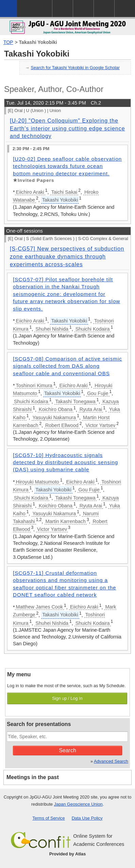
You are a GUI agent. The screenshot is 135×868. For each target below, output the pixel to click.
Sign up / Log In (67, 698)
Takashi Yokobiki (38, 42)
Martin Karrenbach (66, 521)
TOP (8, 42)
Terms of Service (48, 818)
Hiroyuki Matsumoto (38, 482)
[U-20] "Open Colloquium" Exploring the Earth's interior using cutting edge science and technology (67, 128)
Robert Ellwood (62, 425)
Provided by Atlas (68, 854)
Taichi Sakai (64, 192)
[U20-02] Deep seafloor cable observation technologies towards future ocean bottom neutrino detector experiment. (67, 166)
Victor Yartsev (100, 425)
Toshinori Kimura (34, 385)
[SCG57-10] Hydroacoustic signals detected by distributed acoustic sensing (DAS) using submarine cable (65, 462)
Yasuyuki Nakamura (54, 417)
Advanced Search (111, 761)
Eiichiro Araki (30, 192)
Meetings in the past (33, 777)
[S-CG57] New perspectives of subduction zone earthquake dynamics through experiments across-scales (67, 256)
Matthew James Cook (39, 607)
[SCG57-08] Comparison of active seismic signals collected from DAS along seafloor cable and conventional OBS (67, 366)
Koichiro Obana (56, 409)
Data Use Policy (87, 818)
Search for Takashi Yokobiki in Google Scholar (75, 68)
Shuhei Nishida (52, 329)
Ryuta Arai (91, 409)
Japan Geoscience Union (78, 804)
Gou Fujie (98, 393)
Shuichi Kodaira (93, 329)
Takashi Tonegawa (75, 401)
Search (67, 750)
